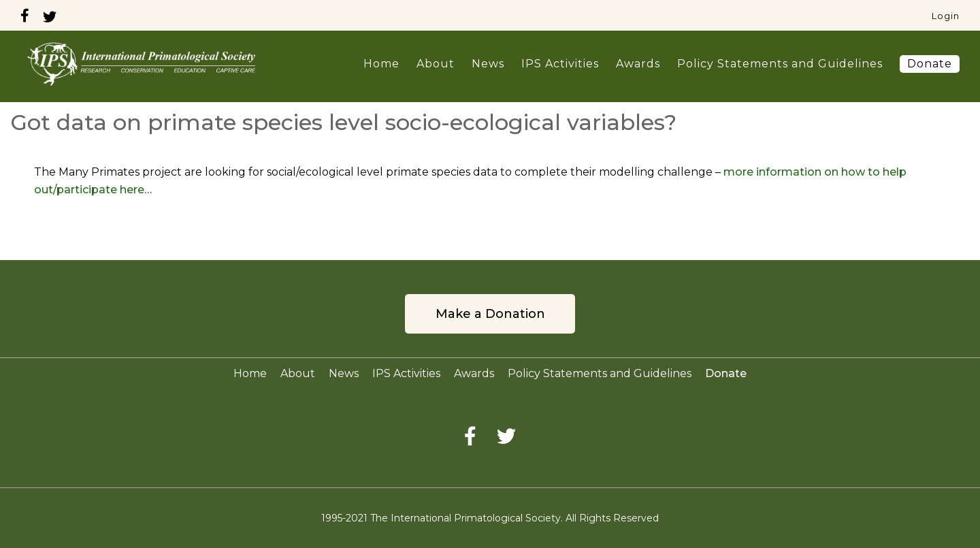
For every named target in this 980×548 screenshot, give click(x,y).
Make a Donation (490, 314)
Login (946, 16)
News (488, 64)
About (436, 64)
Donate (930, 64)
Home (381, 64)
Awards (638, 64)
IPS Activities (560, 64)
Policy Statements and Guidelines (780, 64)
